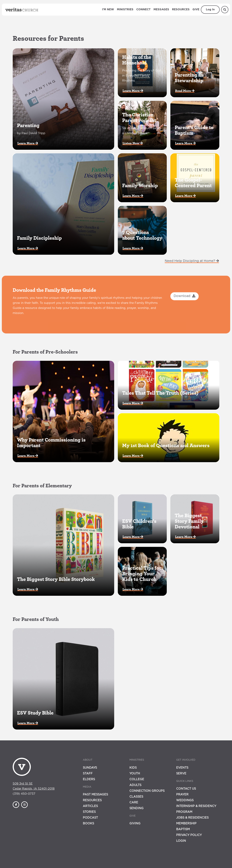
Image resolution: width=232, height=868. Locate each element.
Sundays (90, 768)
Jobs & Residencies (192, 818)
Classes (136, 797)
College (137, 779)
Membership (186, 823)
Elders (89, 779)
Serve (181, 774)
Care (134, 802)
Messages (161, 10)
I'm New (108, 10)
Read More (185, 91)
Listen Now (133, 143)
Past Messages (95, 795)
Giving (135, 823)
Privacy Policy (189, 835)
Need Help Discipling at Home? (192, 261)
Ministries (125, 10)
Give (196, 10)
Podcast (90, 818)
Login (181, 841)
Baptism (183, 829)
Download (185, 312)
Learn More (28, 143)
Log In (210, 10)
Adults (135, 785)
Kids (133, 768)
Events (182, 768)
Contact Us (186, 789)
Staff (88, 774)
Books (88, 823)
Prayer (182, 795)
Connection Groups (147, 791)
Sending (136, 808)
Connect (143, 10)
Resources (181, 10)
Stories (89, 812)
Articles (90, 806)
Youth (135, 774)
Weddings (185, 800)
